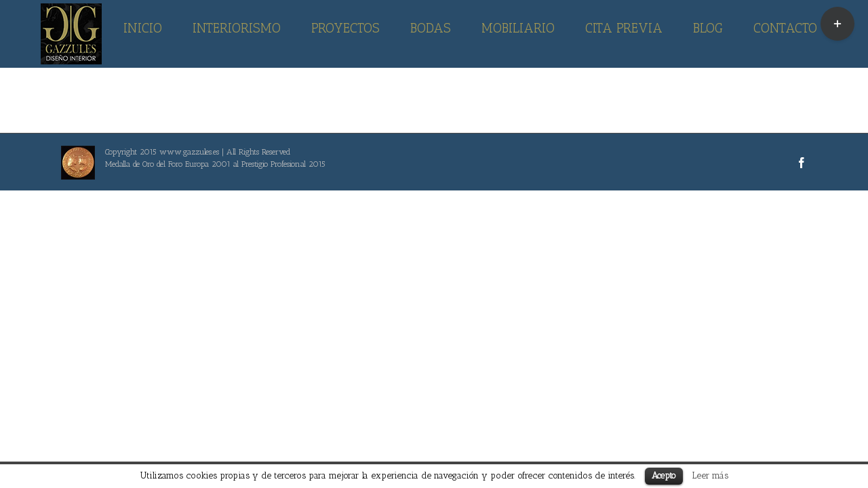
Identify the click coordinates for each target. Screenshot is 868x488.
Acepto (664, 475)
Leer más (710, 475)
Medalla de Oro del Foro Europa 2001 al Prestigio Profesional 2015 (215, 164)
